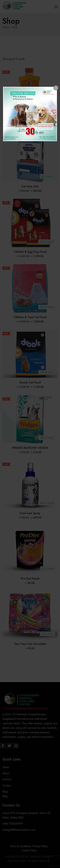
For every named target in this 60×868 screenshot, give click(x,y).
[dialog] (30, 114)
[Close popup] (56, 88)
